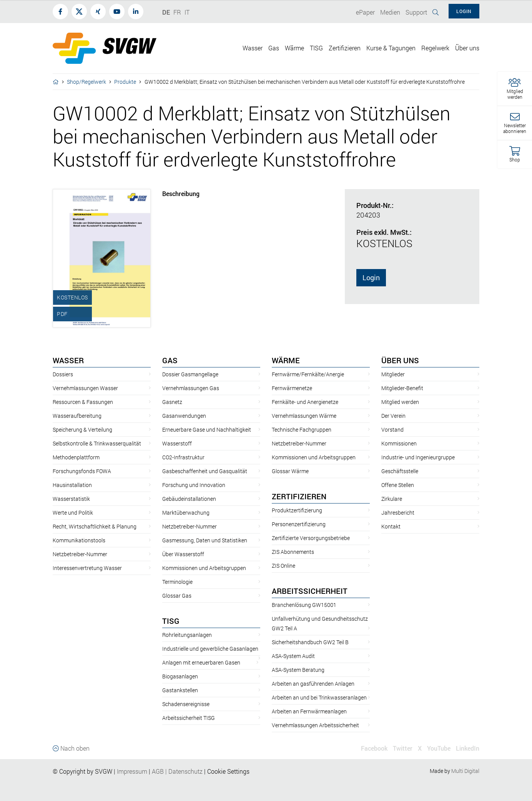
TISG (171, 621)
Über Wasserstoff (183, 554)
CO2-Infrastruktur (183, 457)
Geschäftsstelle (400, 471)
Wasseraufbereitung (77, 416)
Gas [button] (274, 48)
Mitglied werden (400, 402)
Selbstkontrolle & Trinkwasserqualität (97, 443)
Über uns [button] (467, 48)
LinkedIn (468, 748)
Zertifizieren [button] (345, 48)
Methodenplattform (76, 457)
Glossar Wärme (290, 471)
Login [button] (464, 11)
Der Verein (393, 416)
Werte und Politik (73, 513)
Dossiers (63, 374)
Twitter (403, 748)
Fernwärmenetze (292, 388)
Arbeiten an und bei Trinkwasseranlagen (319, 697)
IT (187, 12)
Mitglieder (393, 374)
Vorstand (392, 430)
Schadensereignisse (186, 704)
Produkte (125, 82)
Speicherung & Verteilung (82, 430)
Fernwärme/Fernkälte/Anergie (308, 374)
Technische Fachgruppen (302, 430)
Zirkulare (392, 499)
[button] (515, 89)
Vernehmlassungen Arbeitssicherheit (315, 725)
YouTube (439, 748)
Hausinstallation (72, 485)
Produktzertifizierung (297, 510)
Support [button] (416, 12)
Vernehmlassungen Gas (191, 388)
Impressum (132, 771)
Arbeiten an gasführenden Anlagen (313, 684)
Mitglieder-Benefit (402, 388)
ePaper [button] (365, 12)
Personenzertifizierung (299, 524)
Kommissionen (399, 443)
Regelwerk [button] (435, 48)
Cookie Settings (228, 771)
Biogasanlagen (180, 676)
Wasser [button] (253, 48)
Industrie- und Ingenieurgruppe (418, 457)
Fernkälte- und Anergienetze (305, 402)
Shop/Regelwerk (86, 82)
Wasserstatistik (71, 499)
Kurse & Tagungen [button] (391, 48)
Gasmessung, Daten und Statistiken (205, 540)
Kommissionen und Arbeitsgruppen (204, 568)
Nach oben (71, 748)
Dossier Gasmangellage (190, 374)
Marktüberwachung (186, 513)
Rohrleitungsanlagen (187, 635)
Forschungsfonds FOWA (82, 471)
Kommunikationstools (79, 540)
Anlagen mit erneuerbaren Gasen (201, 662)
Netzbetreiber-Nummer (80, 554)
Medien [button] (390, 12)
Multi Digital (465, 771)
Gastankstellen (180, 690)
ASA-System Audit (293, 656)
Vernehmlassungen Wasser (85, 388)
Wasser (68, 360)
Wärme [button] (294, 48)
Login (371, 278)
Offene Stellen (398, 485)
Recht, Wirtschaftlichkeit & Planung (95, 526)
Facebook (374, 748)
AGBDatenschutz (177, 771)
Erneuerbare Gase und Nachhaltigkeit (207, 430)
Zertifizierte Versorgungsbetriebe (311, 538)
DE (166, 12)
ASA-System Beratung (298, 670)
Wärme (286, 360)
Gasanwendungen (184, 416)
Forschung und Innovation (194, 485)
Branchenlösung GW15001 (304, 605)
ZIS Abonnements (293, 552)
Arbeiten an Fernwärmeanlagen (309, 711)
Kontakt (391, 526)
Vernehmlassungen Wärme (304, 416)
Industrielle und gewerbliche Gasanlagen (210, 649)
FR (177, 12)
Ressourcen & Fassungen (83, 402)
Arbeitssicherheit (310, 591)
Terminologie (177, 582)
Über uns (400, 360)
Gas (170, 360)
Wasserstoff (177, 443)
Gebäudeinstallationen (189, 499)
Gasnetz (172, 402)
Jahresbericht (398, 513)
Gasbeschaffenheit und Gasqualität (205, 471)
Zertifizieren (299, 496)
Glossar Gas (177, 596)
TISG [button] (316, 48)
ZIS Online (283, 566)
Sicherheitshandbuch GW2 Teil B (310, 642)
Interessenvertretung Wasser (87, 568)
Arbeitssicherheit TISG (189, 718)
